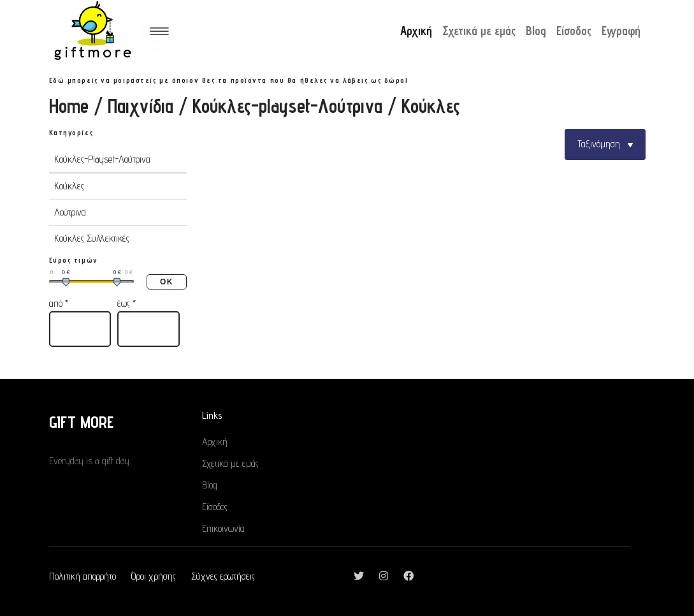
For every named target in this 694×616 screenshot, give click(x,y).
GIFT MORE (81, 422)
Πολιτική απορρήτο (83, 576)
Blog (536, 32)
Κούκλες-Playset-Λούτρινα (102, 159)
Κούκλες (69, 186)
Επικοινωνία (223, 528)
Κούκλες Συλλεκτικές (92, 238)
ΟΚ (166, 282)
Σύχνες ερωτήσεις (223, 576)
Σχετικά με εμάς (479, 32)
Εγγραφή (621, 32)
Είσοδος (574, 32)
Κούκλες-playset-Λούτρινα (287, 106)
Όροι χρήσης (154, 576)
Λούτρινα (70, 212)
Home (69, 106)
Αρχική (416, 32)
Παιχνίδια (141, 106)
